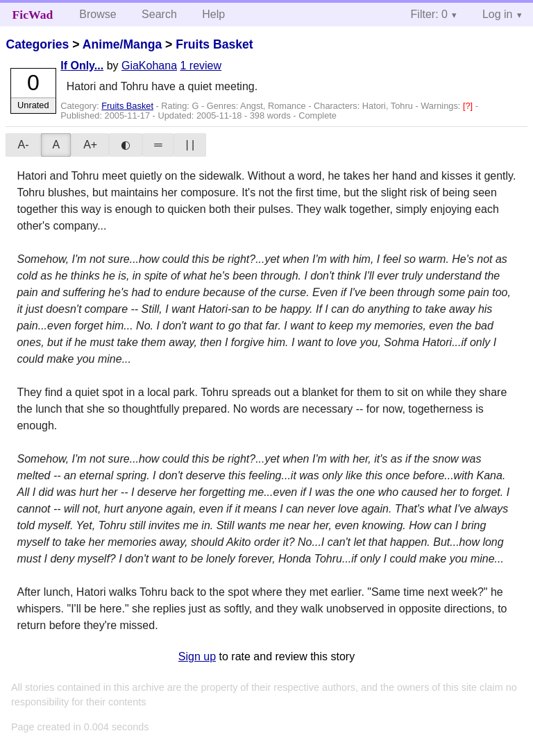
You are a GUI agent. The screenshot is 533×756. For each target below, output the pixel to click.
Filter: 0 (429, 14)
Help (213, 14)
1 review (201, 66)
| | (190, 145)
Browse (98, 14)
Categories (37, 44)
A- (23, 145)
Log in (498, 14)
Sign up (197, 656)
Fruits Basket (214, 44)
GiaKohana (149, 66)
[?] (469, 106)
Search (159, 14)
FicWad (33, 15)
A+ (90, 145)
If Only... (82, 66)
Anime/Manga (122, 44)
